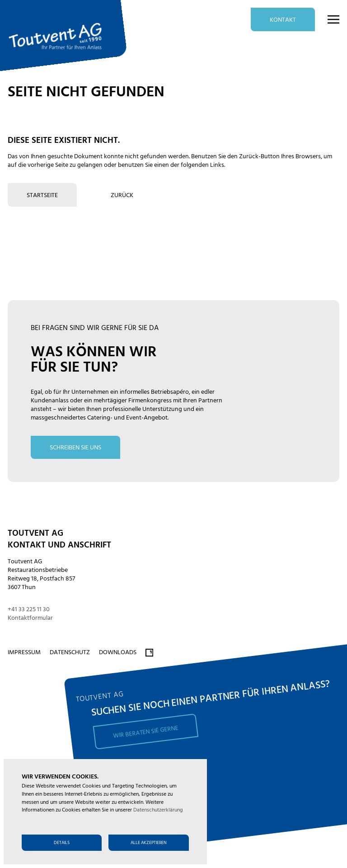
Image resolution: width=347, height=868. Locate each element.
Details (62, 843)
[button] (328, 19)
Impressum (24, 652)
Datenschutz (70, 652)
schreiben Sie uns (75, 448)
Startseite (42, 196)
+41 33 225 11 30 (29, 610)
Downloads (118, 652)
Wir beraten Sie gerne (145, 732)
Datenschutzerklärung (158, 810)
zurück (122, 196)
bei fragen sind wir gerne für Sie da (95, 328)
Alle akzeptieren (149, 843)
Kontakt (283, 20)
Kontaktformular (30, 618)
